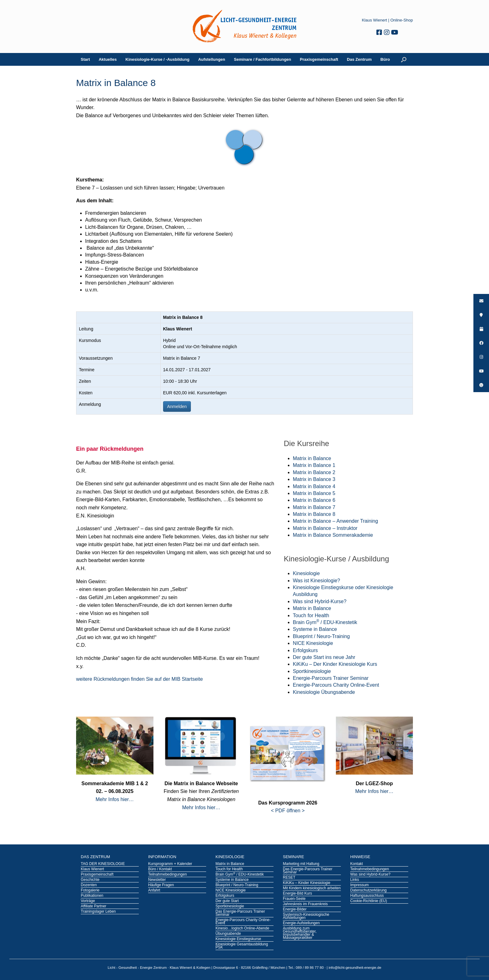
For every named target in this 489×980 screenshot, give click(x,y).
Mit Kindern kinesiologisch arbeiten (312, 888)
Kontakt (357, 864)
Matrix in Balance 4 (314, 486)
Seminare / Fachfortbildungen (262, 59)
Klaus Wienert (374, 20)
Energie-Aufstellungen (301, 923)
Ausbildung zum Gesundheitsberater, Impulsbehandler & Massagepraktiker (300, 933)
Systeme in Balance (315, 629)
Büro (385, 59)
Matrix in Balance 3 (314, 479)
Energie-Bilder (295, 910)
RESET (289, 878)
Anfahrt (154, 891)
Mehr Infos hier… (115, 799)
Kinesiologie (306, 573)
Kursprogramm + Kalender (170, 864)
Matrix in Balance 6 (314, 500)
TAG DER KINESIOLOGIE (103, 864)
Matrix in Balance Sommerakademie (333, 535)
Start (85, 59)
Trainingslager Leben (98, 912)
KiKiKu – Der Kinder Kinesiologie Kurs (335, 664)
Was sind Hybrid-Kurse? (320, 601)
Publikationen (92, 896)
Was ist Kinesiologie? (316, 581)
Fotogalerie (90, 891)
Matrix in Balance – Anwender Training (335, 521)
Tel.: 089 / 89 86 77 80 (306, 968)
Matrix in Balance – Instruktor (325, 528)
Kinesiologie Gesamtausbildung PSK (242, 946)
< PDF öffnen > (288, 811)
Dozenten (89, 885)
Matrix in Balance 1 (314, 465)
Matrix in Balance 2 (314, 472)
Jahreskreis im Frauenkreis (305, 904)
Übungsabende (228, 934)
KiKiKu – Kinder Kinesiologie (307, 883)
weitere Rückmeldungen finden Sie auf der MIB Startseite (139, 679)
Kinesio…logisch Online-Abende (242, 929)
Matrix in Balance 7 (314, 507)
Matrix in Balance (312, 458)
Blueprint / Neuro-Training (321, 636)
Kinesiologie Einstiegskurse (238, 939)
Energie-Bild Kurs (297, 894)
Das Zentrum (359, 59)
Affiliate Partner (94, 906)
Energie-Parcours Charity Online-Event (336, 685)
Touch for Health (311, 615)
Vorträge (88, 901)
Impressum (359, 885)
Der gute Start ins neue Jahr (324, 657)
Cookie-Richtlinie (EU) (369, 901)
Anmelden (177, 406)
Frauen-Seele (294, 899)
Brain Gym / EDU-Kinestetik (325, 622)
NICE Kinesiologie (313, 643)
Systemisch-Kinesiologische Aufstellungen (306, 916)
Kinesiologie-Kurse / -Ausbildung (157, 59)
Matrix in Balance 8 (314, 514)
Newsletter (157, 880)
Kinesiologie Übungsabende (324, 692)
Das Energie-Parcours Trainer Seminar (240, 913)
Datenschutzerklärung (368, 891)
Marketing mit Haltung (301, 864)
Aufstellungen (212, 59)
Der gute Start (227, 901)
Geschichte (90, 880)
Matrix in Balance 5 (314, 493)
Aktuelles (108, 59)
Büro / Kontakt (160, 869)
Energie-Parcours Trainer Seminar (331, 678)
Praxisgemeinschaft (319, 59)
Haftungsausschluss (367, 896)
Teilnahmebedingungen (167, 875)
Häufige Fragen (161, 885)
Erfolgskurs (305, 650)
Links (355, 880)
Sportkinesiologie (312, 671)
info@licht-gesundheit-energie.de (355, 968)
